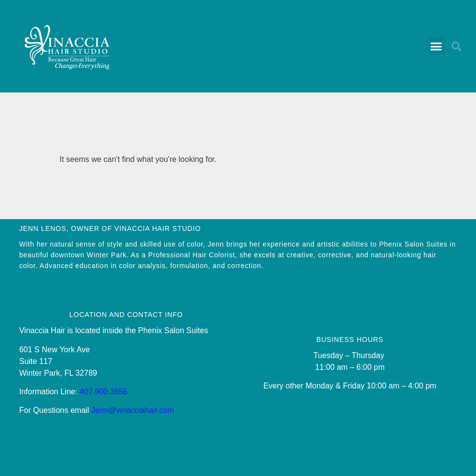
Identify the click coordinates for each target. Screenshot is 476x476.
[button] (436, 46)
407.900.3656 (104, 392)
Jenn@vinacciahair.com (133, 410)
